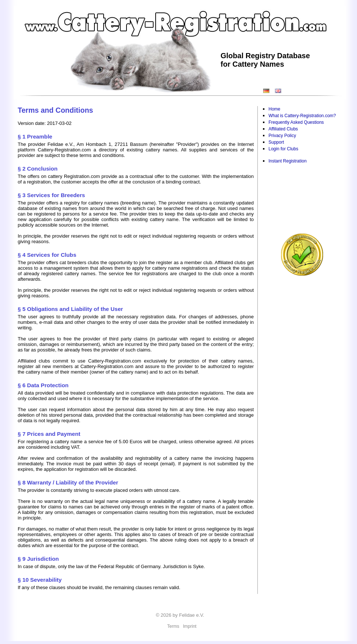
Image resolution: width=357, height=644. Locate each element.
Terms (173, 626)
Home (274, 109)
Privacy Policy (282, 136)
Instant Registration (287, 161)
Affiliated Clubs (283, 129)
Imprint (190, 626)
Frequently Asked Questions (296, 122)
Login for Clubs (283, 149)
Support (276, 142)
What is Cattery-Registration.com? (302, 116)
